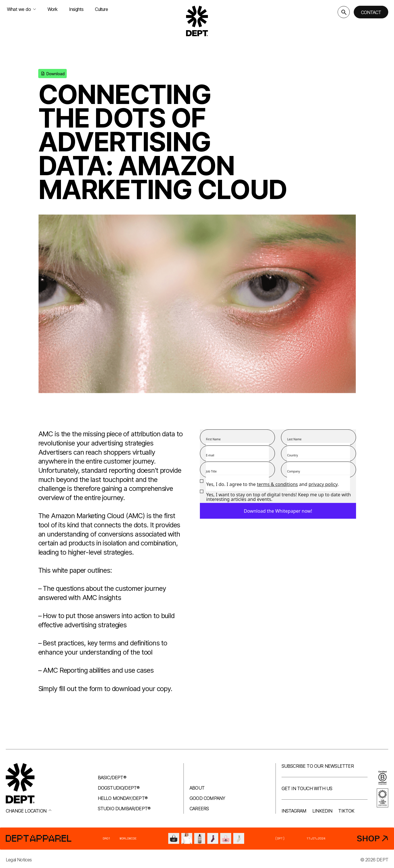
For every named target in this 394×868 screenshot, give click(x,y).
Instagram (294, 811)
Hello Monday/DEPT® (123, 798)
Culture (101, 9)
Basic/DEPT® (112, 778)
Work (52, 9)
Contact (371, 12)
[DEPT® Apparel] (197, 839)
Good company (207, 798)
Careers (199, 809)
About (197, 788)
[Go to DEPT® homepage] (197, 21)
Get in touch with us (307, 788)
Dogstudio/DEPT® (119, 788)
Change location (29, 811)
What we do (21, 9)
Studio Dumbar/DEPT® (124, 809)
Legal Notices (19, 860)
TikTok (346, 811)
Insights (76, 9)
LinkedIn (322, 811)
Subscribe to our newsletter (318, 766)
